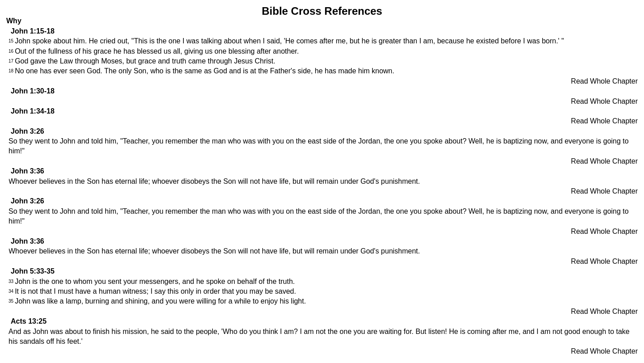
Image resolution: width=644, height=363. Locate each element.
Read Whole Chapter (604, 81)
